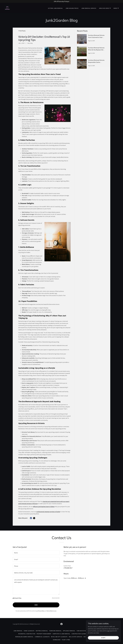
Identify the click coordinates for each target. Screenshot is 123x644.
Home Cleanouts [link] (29, 631)
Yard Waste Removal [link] (83, 631)
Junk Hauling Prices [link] (72, 8)
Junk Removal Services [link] (89, 8)
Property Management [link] (44, 634)
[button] (105, 8)
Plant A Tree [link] (66, 640)
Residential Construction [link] (27, 634)
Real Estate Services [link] (76, 637)
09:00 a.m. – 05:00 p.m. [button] (78, 578)
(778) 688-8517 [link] (68, 568)
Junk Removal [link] (18, 631)
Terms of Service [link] (50, 611)
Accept (103, 638)
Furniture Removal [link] (55, 631)
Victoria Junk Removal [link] (55, 8)
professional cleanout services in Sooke (48, 512)
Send (36, 605)
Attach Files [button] (18, 598)
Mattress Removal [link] (42, 631)
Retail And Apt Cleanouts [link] (59, 637)
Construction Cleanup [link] (79, 634)
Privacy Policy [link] (41, 611)
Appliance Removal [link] (69, 631)
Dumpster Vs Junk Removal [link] (61, 634)
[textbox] (36, 553)
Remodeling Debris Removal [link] (24, 637)
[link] (7, 8)
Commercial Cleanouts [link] (42, 637)
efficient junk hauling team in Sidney (44, 507)
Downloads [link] (57, 640)
